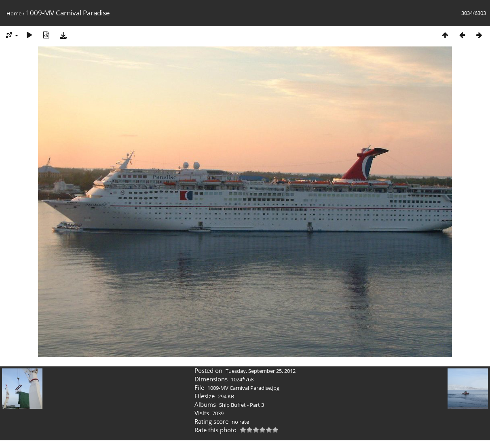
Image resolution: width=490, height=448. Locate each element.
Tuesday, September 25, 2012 (261, 371)
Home (14, 13)
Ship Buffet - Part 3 (242, 405)
